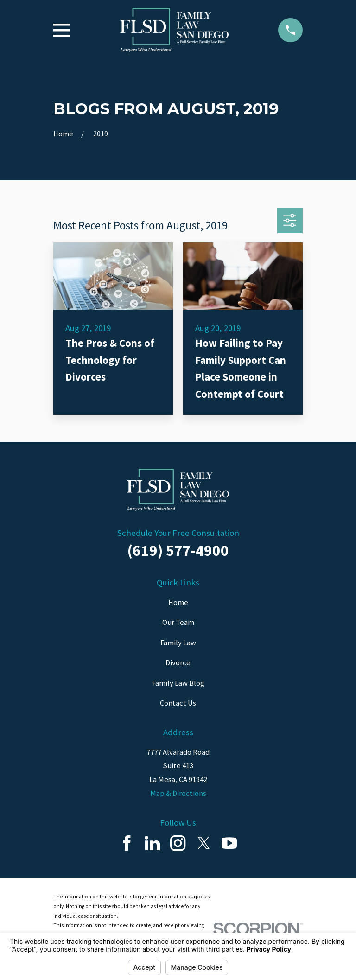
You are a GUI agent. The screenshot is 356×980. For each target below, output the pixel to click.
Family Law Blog (178, 683)
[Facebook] (127, 843)
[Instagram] (178, 843)
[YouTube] (229, 843)
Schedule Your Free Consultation (178, 533)
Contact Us (178, 703)
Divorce (178, 663)
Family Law (178, 643)
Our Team (178, 622)
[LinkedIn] (152, 843)
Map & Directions (178, 793)
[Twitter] (204, 843)
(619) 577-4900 (178, 550)
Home (178, 602)
